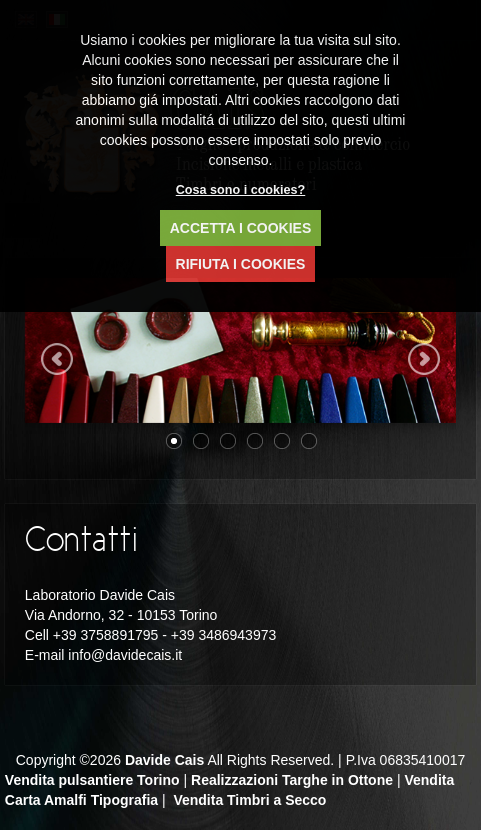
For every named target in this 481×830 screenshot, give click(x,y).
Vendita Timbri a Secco (249, 800)
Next (424, 359)
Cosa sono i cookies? (240, 190)
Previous (57, 359)
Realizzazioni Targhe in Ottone (292, 780)
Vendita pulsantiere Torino (92, 780)
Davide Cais (164, 760)
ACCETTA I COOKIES (241, 228)
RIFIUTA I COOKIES (241, 264)
